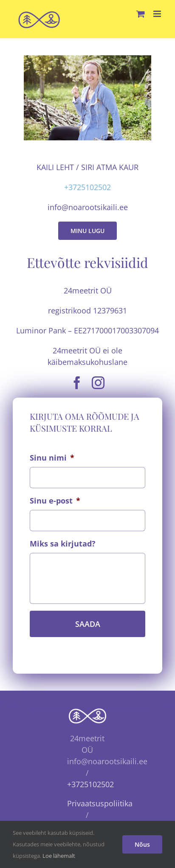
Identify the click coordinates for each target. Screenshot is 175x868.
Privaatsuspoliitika (100, 803)
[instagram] (98, 383)
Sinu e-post (55, 501)
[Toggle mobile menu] (158, 14)
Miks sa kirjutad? (63, 544)
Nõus (142, 844)
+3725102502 (87, 187)
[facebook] (77, 383)
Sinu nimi (52, 458)
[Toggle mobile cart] (141, 14)
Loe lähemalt (59, 856)
